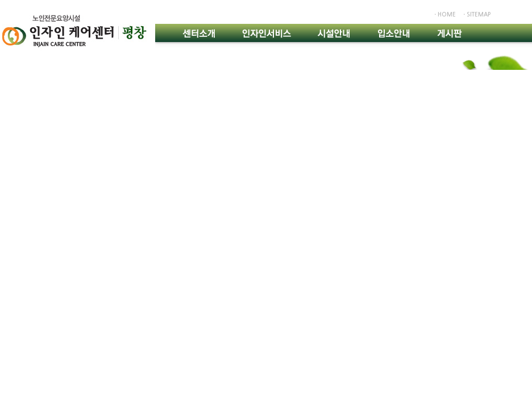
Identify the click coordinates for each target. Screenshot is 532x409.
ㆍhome (444, 14)
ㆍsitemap (476, 14)
